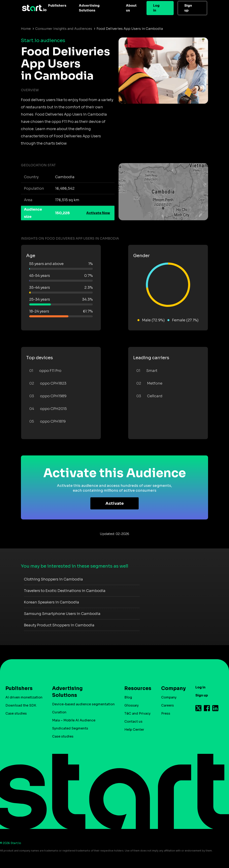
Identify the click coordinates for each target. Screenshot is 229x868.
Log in (156, 8)
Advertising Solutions (89, 8)
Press (166, 713)
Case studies (16, 713)
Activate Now (98, 213)
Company (172, 688)
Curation (59, 712)
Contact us (133, 722)
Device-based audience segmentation (83, 704)
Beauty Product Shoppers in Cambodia (59, 625)
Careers (168, 705)
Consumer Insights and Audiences (64, 29)
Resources (136, 688)
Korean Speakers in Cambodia (52, 602)
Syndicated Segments (70, 728)
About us (131, 8)
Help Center (134, 730)
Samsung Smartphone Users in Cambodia (62, 614)
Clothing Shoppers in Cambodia (53, 579)
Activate (115, 503)
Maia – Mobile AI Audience (74, 720)
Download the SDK (21, 705)
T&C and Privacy (137, 713)
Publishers (57, 6)
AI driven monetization (24, 697)
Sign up (188, 8)
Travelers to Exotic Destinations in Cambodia (65, 591)
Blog (128, 697)
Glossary (132, 705)
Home (26, 29)
